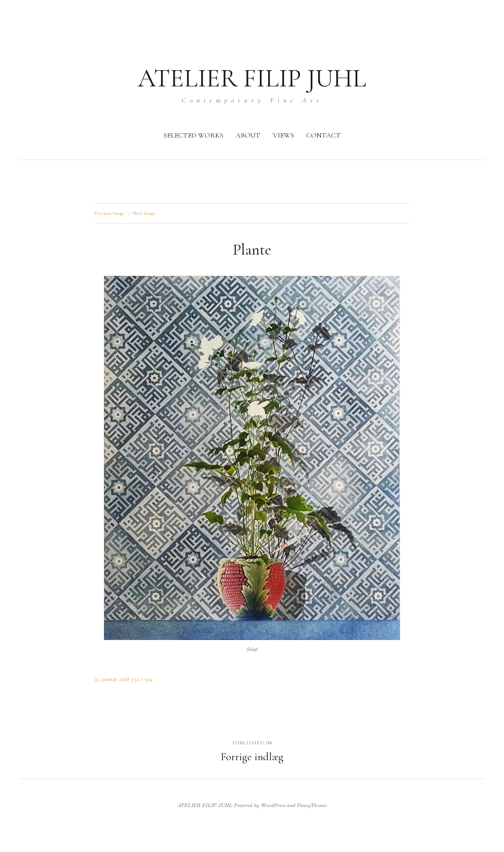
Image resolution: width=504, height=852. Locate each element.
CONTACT (323, 135)
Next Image (144, 213)
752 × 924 (142, 679)
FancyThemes (312, 806)
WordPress (273, 806)
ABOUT (248, 135)
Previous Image (109, 213)
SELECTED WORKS (193, 135)
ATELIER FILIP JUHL (252, 78)
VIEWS (283, 135)
